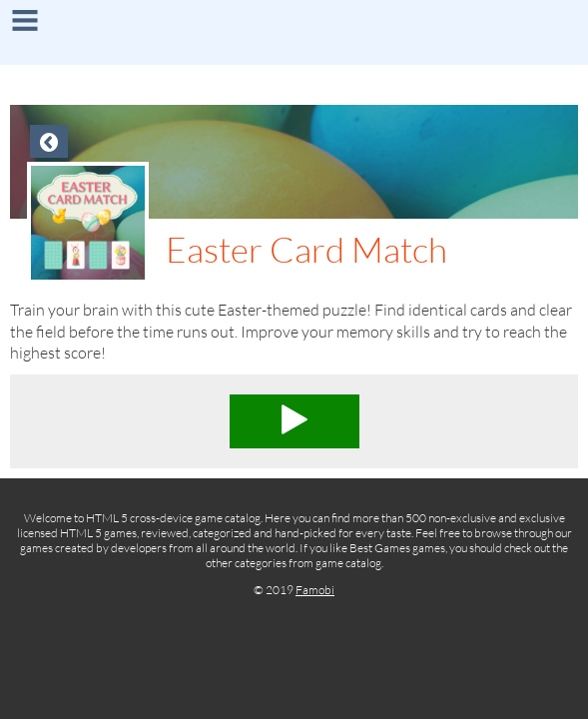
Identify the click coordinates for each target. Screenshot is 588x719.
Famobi (315, 590)
